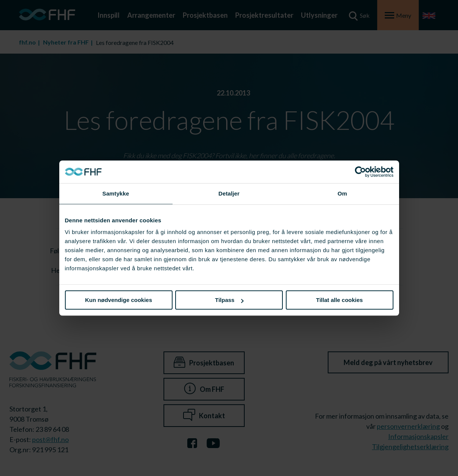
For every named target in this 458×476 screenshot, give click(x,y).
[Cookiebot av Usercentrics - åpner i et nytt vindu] (360, 172)
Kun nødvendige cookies (119, 300)
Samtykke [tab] (116, 193)
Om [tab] (342, 193)
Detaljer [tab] (229, 193)
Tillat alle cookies (339, 300)
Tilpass (229, 300)
